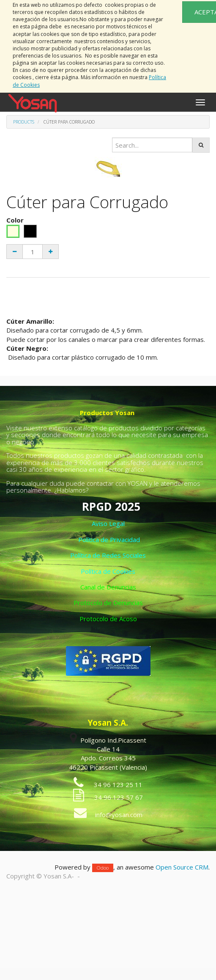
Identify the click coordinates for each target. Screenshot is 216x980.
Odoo (103, 868)
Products (24, 122)
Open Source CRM (182, 867)
